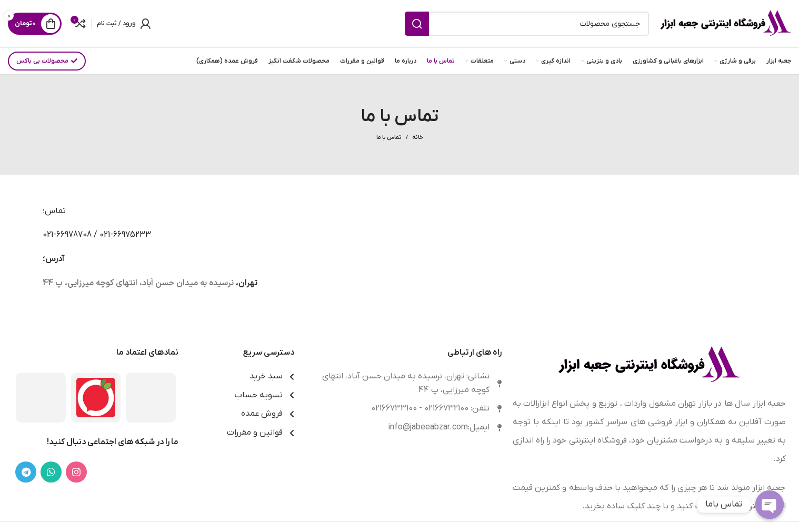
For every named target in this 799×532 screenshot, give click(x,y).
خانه (418, 137)
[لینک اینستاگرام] (76, 472)
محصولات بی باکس (47, 61)
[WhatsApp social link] (51, 472)
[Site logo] (725, 23)
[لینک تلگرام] (26, 472)
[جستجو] (527, 24)
